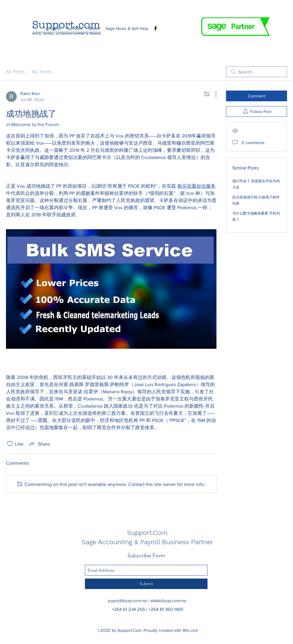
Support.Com (147, 533)
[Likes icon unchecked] (10, 444)
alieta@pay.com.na (168, 601)
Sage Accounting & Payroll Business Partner (147, 542)
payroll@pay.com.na (127, 601)
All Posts (15, 72)
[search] (257, 72)
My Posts (42, 72)
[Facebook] (155, 28)
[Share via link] (39, 444)
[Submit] (146, 584)
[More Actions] (213, 94)
